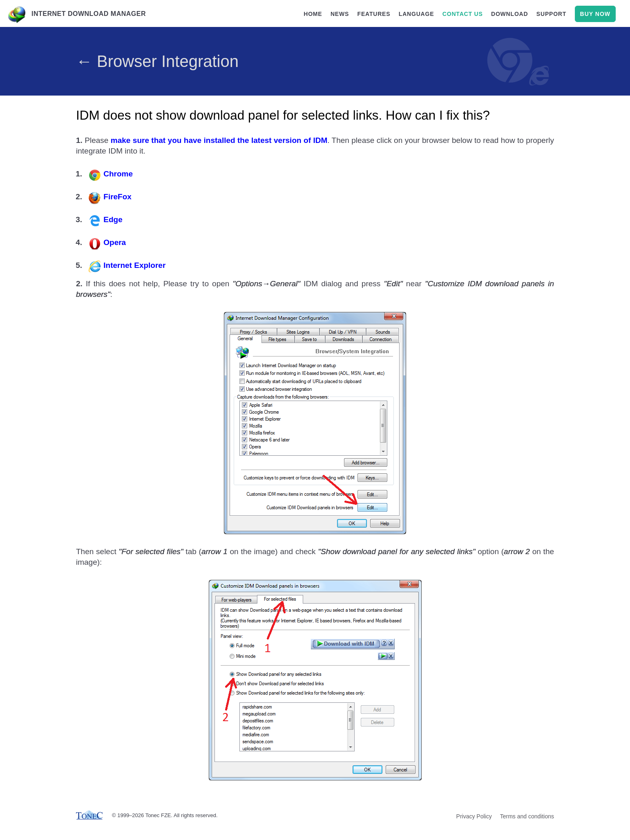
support (551, 14)
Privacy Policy (474, 817)
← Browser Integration (157, 61)
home (313, 14)
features (374, 14)
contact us (463, 14)
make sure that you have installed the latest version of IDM (219, 141)
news (340, 14)
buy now (595, 14)
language (417, 14)
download (509, 14)
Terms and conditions (527, 817)
